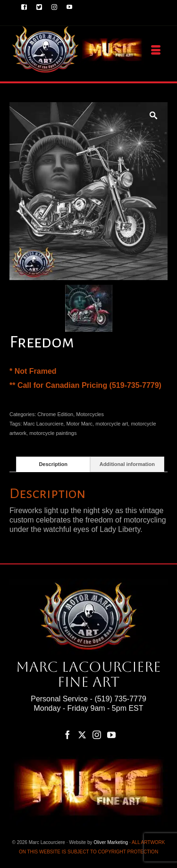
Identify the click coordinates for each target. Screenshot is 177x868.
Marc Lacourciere (43, 424)
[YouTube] (111, 735)
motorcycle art (112, 424)
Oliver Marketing (111, 842)
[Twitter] (82, 735)
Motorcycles (90, 414)
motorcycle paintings (53, 433)
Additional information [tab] (127, 464)
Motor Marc (79, 424)
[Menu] (156, 50)
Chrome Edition (55, 414)
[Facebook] (67, 735)
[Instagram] (97, 735)
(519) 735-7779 (120, 699)
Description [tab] (53, 464)
